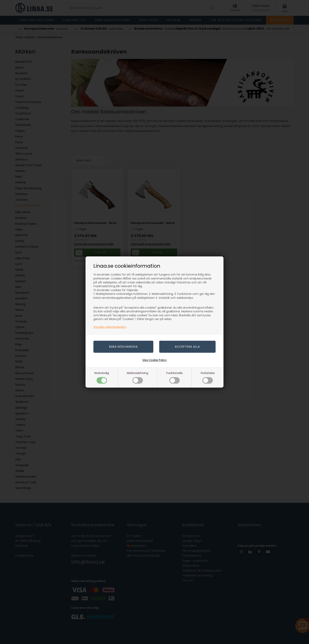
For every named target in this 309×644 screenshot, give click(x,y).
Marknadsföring (138, 377)
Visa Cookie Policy (154, 360)
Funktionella (175, 377)
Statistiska (208, 377)
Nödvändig (102, 377)
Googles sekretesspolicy (110, 327)
